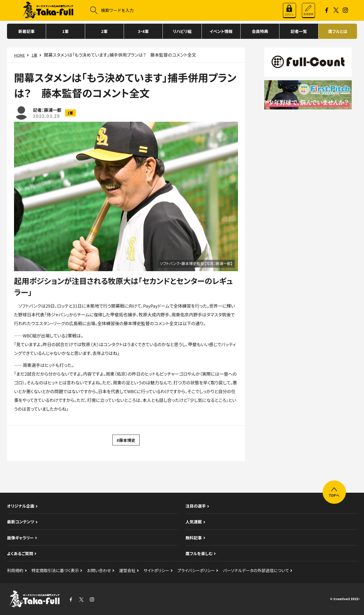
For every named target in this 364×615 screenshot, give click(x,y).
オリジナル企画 (21, 506)
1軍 (65, 31)
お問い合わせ (99, 570)
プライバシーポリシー (196, 570)
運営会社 (127, 570)
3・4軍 (143, 31)
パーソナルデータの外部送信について (256, 570)
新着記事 (27, 31)
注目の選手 (196, 506)
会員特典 (260, 31)
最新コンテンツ (21, 522)
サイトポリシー (156, 570)
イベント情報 (221, 31)
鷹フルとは (338, 31)
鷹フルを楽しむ (199, 553)
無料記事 (194, 538)
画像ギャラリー (20, 538)
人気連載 (194, 522)
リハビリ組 (182, 31)
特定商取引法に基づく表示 (55, 570)
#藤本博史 (126, 440)
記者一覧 (299, 31)
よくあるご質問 (20, 553)
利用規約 (15, 570)
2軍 (104, 31)
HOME (19, 55)
